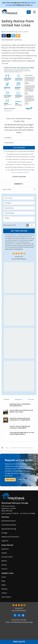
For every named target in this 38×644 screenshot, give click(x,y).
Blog (3, 581)
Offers (4, 585)
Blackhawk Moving (11, 32)
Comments (19, 184)
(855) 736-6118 (23, 480)
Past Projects (6, 597)
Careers (4, 593)
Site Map (23, 620)
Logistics (5, 541)
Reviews (5, 589)
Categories (18, 399)
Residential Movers (9, 521)
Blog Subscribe (19, 148)
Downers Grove (7, 557)
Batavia (4, 561)
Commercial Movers (9, 525)
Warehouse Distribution (10, 537)
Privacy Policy (25, 172)
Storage (4, 533)
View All (4, 569)
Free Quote (19, 642)
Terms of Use (15, 172)
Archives (31, 399)
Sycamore (5, 549)
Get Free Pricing (19, 231)
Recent (7, 399)
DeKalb (4, 553)
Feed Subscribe (19, 177)
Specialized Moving (9, 529)
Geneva (4, 565)
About (4, 577)
